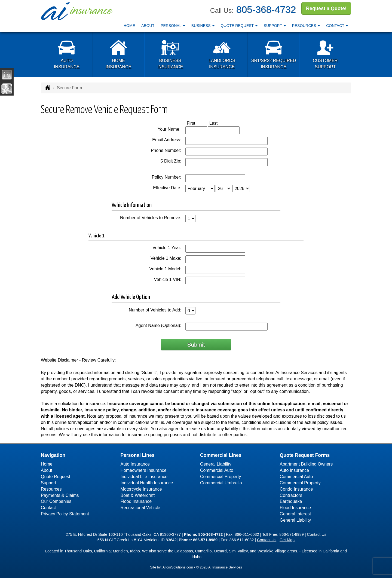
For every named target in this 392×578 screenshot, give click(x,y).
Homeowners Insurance (144, 470)
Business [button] (203, 25)
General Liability (216, 464)
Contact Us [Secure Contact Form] (317, 534)
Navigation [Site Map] (53, 455)
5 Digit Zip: (171, 161)
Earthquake (291, 501)
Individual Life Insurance (144, 477)
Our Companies (56, 501)
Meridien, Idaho (126, 551)
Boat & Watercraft (138, 495)
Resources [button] (306, 25)
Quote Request (56, 477)
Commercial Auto (217, 470)
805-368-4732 (266, 9)
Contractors (291, 495)
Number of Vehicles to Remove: (151, 218)
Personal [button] (173, 25)
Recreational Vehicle (140, 508)
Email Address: (167, 140)
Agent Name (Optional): (158, 325)
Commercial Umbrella (221, 483)
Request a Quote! (326, 9)
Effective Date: (167, 188)
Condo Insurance (296, 489)
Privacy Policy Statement (65, 514)
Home (129, 25)
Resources (51, 489)
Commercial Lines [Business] (221, 455)
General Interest (295, 514)
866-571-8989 (292, 534)
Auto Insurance (135, 464)
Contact (48, 508)
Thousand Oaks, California (87, 551)
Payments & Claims (60, 495)
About (148, 25)
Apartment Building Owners (306, 464)
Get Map (287, 540)
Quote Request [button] (239, 25)
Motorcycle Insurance (141, 489)
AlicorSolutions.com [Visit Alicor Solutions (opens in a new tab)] (178, 567)
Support (48, 483)
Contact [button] (337, 25)
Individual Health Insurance (147, 483)
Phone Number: (166, 150)
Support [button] (275, 25)
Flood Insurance (136, 501)
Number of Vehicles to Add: (155, 310)
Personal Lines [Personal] (138, 455)
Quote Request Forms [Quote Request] (305, 455)
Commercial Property (220, 477)
